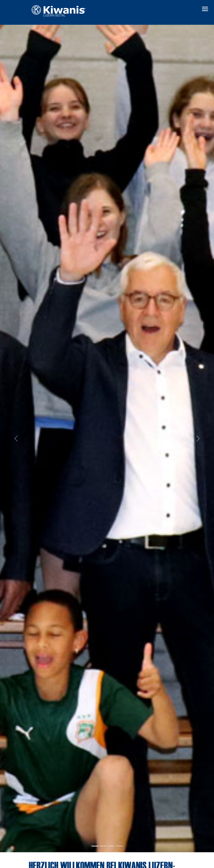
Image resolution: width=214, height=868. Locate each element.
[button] (205, 9)
